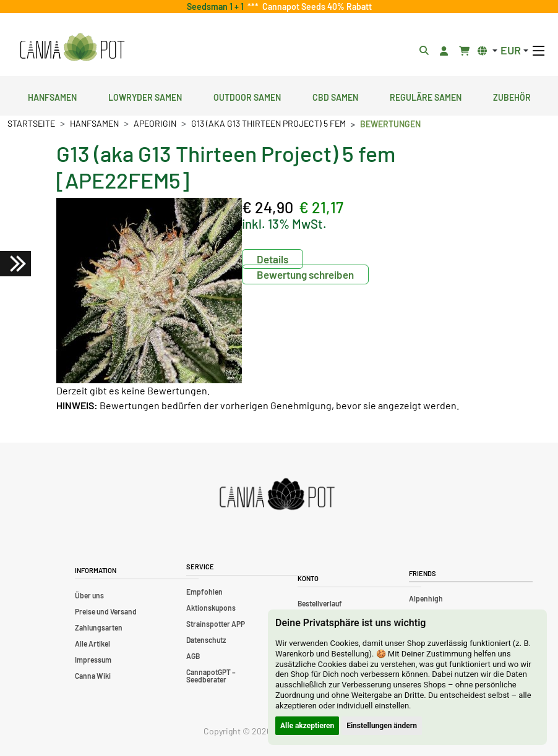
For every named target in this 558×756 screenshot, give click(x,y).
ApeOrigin (155, 123)
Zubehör (512, 96)
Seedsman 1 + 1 (217, 6)
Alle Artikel (92, 643)
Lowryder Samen (145, 96)
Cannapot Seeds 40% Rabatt (315, 6)
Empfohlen (204, 592)
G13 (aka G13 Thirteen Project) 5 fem (268, 123)
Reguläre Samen (426, 96)
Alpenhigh (426, 598)
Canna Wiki (93, 676)
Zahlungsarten (99, 627)
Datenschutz (206, 640)
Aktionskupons (211, 608)
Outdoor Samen (247, 96)
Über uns (89, 595)
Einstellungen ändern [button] (382, 726)
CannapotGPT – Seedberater (211, 676)
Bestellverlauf (320, 603)
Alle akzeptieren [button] (307, 726)
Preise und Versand (106, 611)
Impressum (93, 660)
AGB (193, 656)
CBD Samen (335, 96)
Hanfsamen (52, 96)
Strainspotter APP (216, 624)
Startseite (31, 123)
